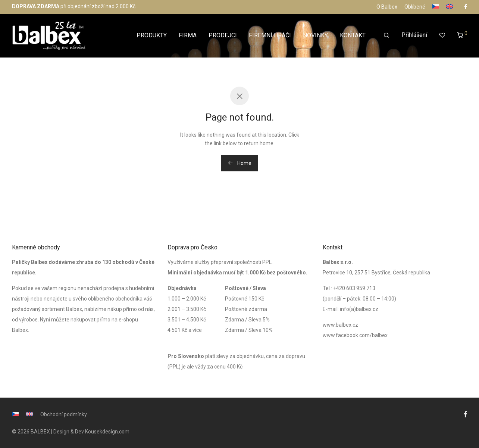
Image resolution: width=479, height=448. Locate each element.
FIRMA (188, 38)
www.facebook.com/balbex (355, 335)
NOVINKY (315, 38)
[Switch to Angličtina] (448, 7)
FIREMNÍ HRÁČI (270, 38)
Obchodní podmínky (64, 414)
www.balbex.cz (340, 325)
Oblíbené (415, 7)
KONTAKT (353, 38)
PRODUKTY (152, 38)
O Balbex (387, 7)
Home (240, 163)
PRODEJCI (223, 38)
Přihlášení (414, 37)
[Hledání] (386, 38)
